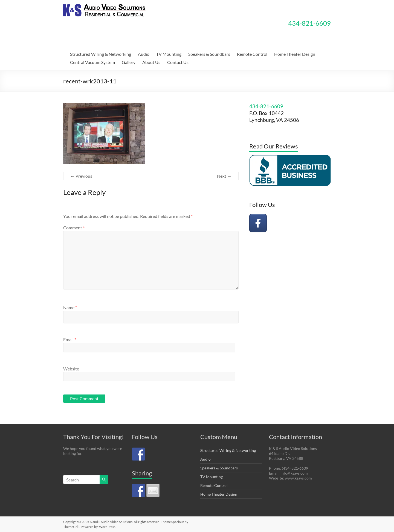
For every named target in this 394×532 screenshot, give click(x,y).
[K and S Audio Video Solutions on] (277, 223)
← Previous (81, 176)
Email (70, 339)
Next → (224, 176)
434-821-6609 (309, 23)
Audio (144, 54)
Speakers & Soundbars (209, 54)
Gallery (129, 62)
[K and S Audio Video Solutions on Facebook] (258, 223)
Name (70, 307)
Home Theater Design (295, 54)
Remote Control (252, 54)
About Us (151, 62)
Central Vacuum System (92, 62)
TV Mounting (169, 54)
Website (71, 369)
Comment (74, 228)
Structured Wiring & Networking (101, 54)
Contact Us (178, 62)
